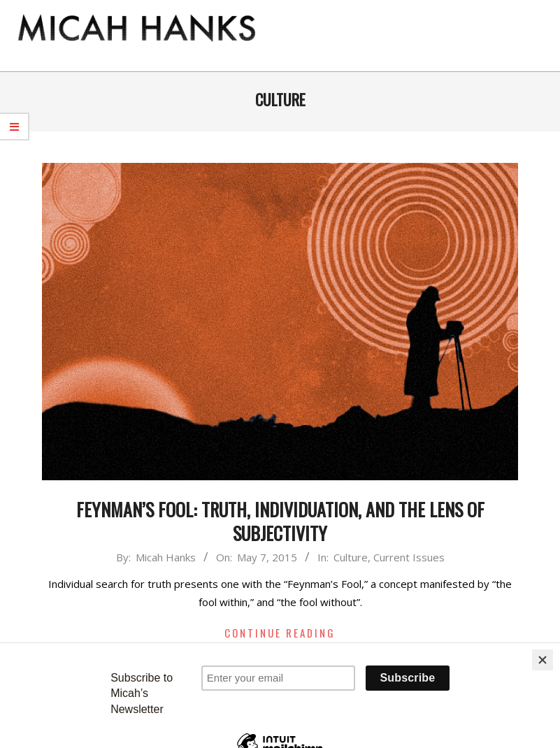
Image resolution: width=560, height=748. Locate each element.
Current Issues (409, 557)
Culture (351, 557)
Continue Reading (280, 633)
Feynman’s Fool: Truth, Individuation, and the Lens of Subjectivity (280, 522)
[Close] (543, 660)
